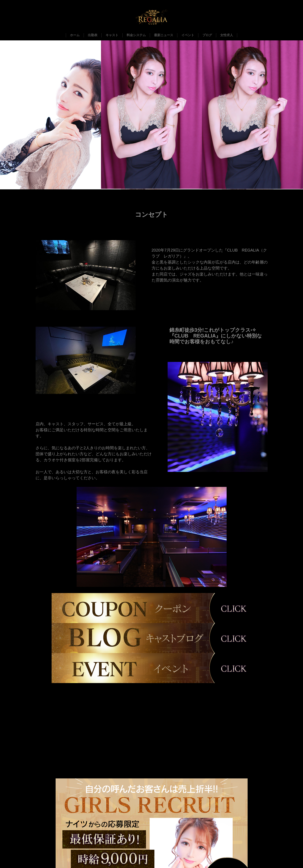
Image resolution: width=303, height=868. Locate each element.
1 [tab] (155, 590)
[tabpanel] (152, 537)
